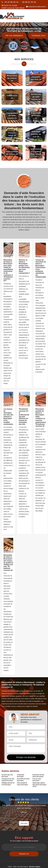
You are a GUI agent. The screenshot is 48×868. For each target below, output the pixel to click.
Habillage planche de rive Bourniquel (8, 784)
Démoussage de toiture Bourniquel (22, 784)
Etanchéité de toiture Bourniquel (23, 780)
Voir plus (24, 823)
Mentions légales (35, 867)
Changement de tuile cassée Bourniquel (8, 780)
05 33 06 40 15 (11, 2)
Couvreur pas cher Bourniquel (7, 776)
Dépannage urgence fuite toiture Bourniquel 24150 (39, 785)
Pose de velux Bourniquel (37, 780)
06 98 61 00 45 (29, 2)
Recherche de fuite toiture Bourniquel (38, 776)
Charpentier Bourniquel (21, 776)
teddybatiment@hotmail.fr (36, 7)
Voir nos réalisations (14, 35)
